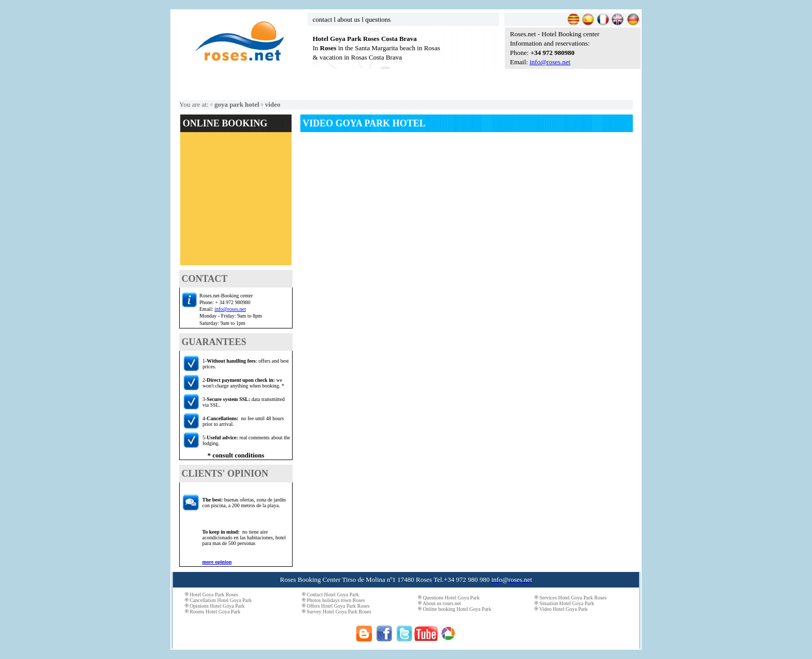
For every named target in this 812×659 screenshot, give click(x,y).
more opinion (217, 562)
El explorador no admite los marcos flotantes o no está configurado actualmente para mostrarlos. (236, 202)
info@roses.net (550, 62)
